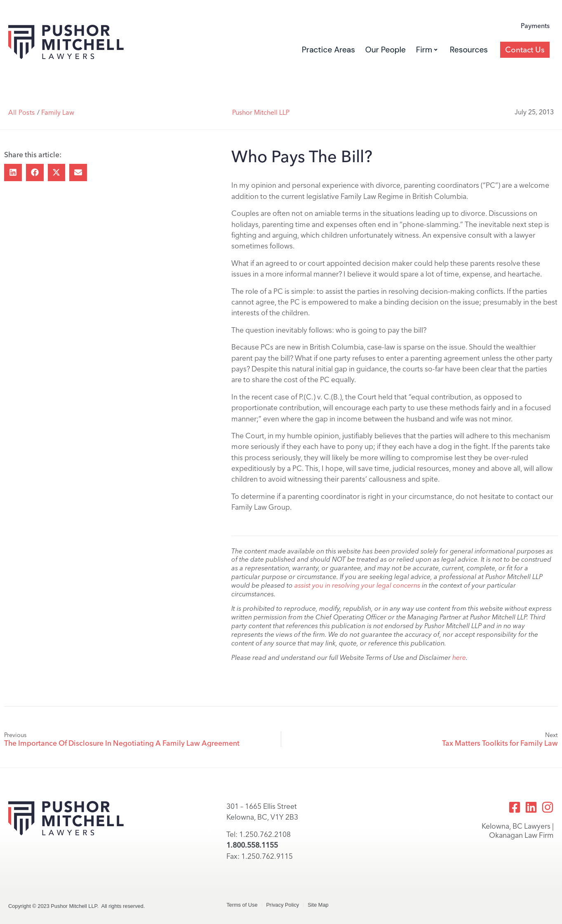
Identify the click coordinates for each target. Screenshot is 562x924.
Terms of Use (242, 905)
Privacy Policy (283, 905)
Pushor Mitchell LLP (261, 112)
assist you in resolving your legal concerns (357, 585)
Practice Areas (328, 50)
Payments (535, 26)
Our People (386, 50)
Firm (427, 50)
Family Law (58, 112)
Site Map (318, 905)
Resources (469, 50)
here (459, 658)
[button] (13, 173)
